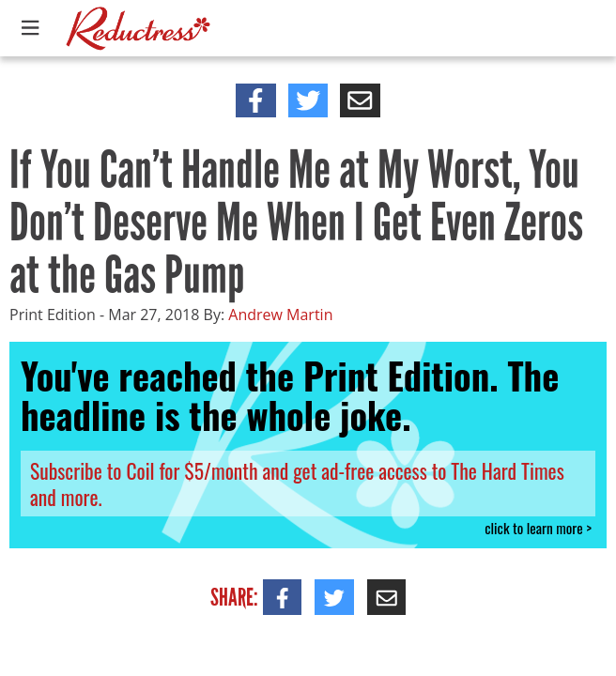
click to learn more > (538, 528)
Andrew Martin (280, 315)
